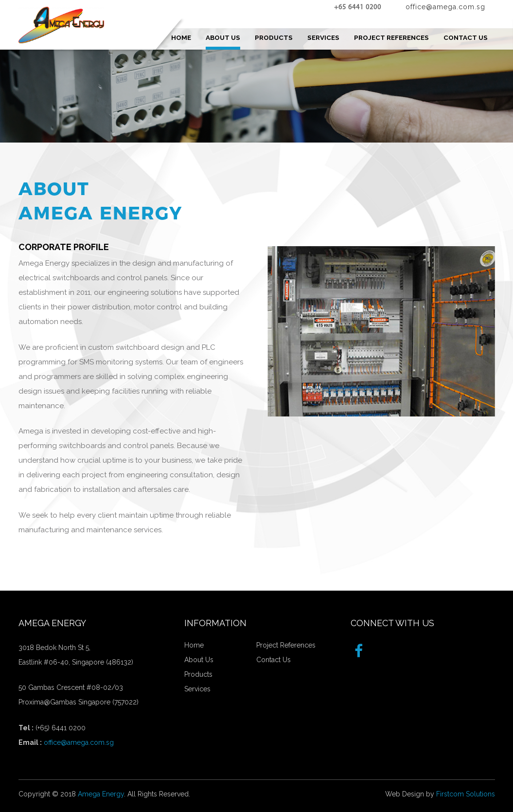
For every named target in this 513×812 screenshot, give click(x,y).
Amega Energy (101, 794)
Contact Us (274, 660)
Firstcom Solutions (466, 794)
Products (198, 674)
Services (197, 689)
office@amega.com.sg (79, 742)
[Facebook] (359, 651)
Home (194, 645)
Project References (286, 645)
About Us (199, 660)
